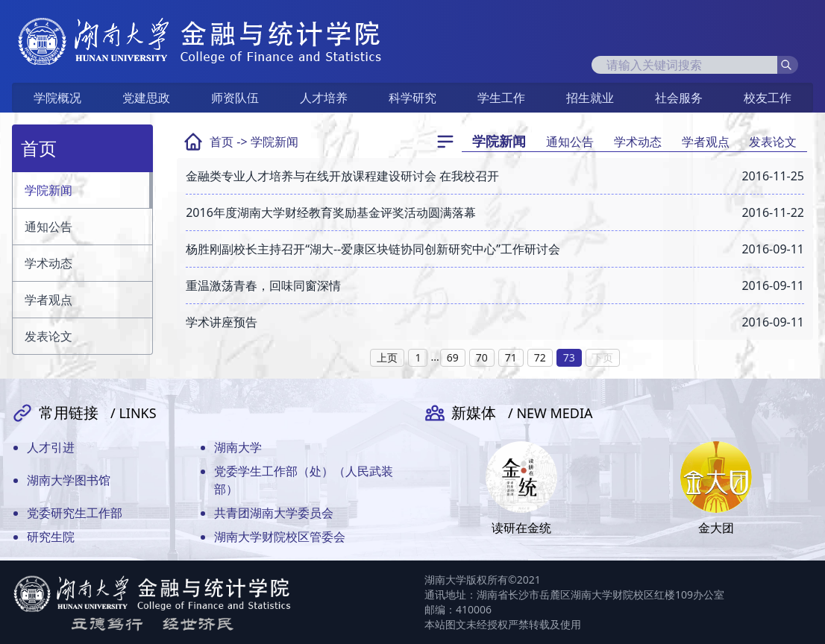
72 (540, 357)
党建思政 (146, 98)
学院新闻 (275, 142)
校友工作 (768, 98)
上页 (387, 357)
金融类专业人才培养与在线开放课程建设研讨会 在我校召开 (342, 176)
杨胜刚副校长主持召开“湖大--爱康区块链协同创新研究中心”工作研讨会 (373, 249)
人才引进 (51, 447)
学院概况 (57, 98)
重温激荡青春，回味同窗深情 (263, 285)
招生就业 (590, 98)
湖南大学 (238, 447)
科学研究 (412, 98)
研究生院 (51, 537)
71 (511, 357)
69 (453, 357)
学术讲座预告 (222, 322)
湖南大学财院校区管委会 (280, 537)
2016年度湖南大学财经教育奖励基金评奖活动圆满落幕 (331, 212)
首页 (222, 142)
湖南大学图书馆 (69, 480)
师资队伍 (235, 98)
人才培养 (324, 98)
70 (482, 357)
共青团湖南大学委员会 (274, 513)
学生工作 (501, 98)
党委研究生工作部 (75, 513)
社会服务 (679, 98)
